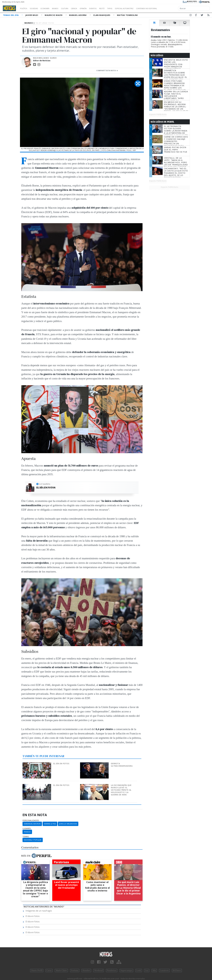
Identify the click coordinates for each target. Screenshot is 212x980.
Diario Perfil (37, 970)
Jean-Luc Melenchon (68, 824)
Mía (154, 970)
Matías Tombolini (127, 15)
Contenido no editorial (169, 8)
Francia (27, 832)
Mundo (61, 8)
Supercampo (126, 970)
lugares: (27, 828)
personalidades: (31, 820)
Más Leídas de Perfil (162, 122)
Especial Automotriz (142, 8)
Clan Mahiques (102, 15)
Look (139, 970)
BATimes (177, 970)
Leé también (45, 484)
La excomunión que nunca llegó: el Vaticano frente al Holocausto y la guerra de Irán (121, 790)
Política (25, 8)
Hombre (86, 970)
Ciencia (83, 8)
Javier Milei (32, 15)
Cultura (72, 8)
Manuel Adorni (78, 15)
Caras (49, 970)
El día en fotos (46, 488)
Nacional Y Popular (33, 840)
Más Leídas (157, 55)
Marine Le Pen (50, 824)
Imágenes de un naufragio (39, 911)
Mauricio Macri (54, 15)
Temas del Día (11, 15)
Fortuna (75, 970)
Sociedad (37, 8)
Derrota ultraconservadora (122, 765)
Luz (147, 970)
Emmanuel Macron (32, 824)
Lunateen (164, 970)
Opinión (94, 8)
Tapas (125, 8)
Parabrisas (112, 970)
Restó (116, 8)
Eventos (105, 8)
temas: (26, 837)
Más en (36, 856)
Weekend (99, 970)
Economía (49, 8)
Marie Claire (61, 970)
